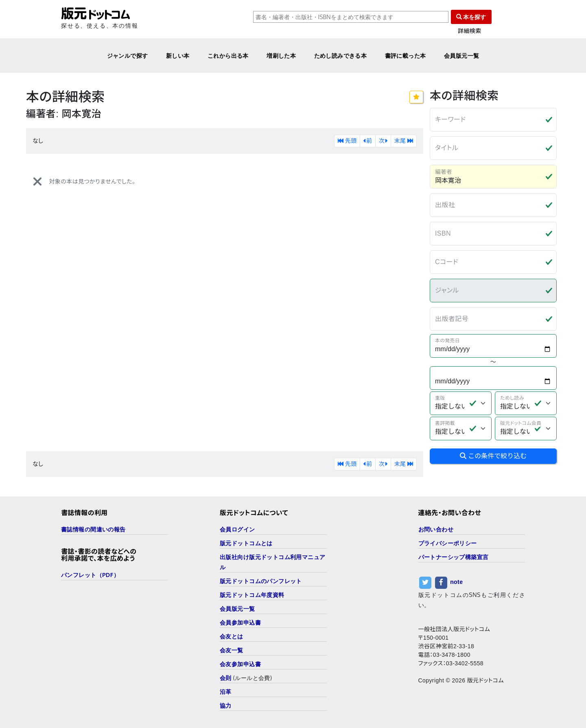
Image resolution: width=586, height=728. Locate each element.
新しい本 (178, 56)
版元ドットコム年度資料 (252, 595)
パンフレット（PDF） (90, 575)
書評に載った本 (406, 56)
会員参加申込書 (240, 622)
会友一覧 (232, 650)
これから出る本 (228, 56)
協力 (226, 705)
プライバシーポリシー (448, 543)
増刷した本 (281, 56)
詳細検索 (470, 31)
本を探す (471, 17)
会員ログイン (237, 529)
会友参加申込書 (240, 664)
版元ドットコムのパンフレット (261, 581)
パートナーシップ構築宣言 (454, 557)
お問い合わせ (436, 529)
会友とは (232, 636)
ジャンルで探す (128, 56)
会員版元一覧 (462, 56)
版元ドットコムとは (246, 543)
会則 (226, 678)
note (456, 582)
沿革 (226, 692)
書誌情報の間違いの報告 (93, 529)
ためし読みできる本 (341, 56)
